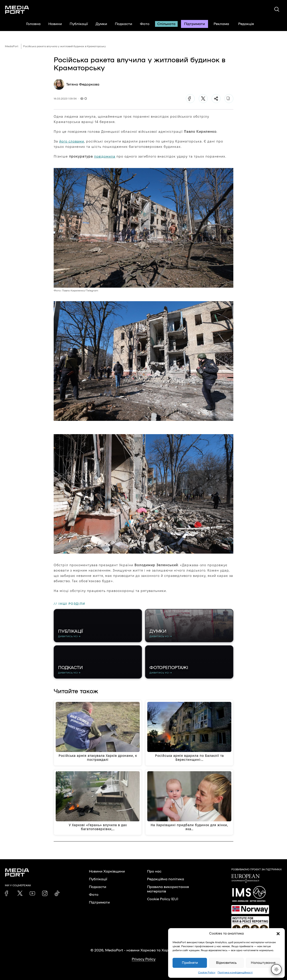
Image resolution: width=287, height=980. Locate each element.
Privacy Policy (144, 959)
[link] (8, 893)
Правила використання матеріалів (168, 889)
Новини (55, 24)
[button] (278, 934)
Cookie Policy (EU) (163, 899)
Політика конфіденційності (235, 972)
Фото (145, 24)
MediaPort (12, 46)
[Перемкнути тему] (276, 969)
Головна (33, 24)
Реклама (221, 24)
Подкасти (124, 24)
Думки (101, 24)
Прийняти (190, 963)
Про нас (154, 871)
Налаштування (263, 963)
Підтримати (195, 24)
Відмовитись (226, 963)
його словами (72, 141)
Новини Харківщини (107, 871)
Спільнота (166, 24)
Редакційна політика (166, 879)
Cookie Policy (207, 972)
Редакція (249, 24)
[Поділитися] (216, 99)
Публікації (79, 24)
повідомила (105, 156)
